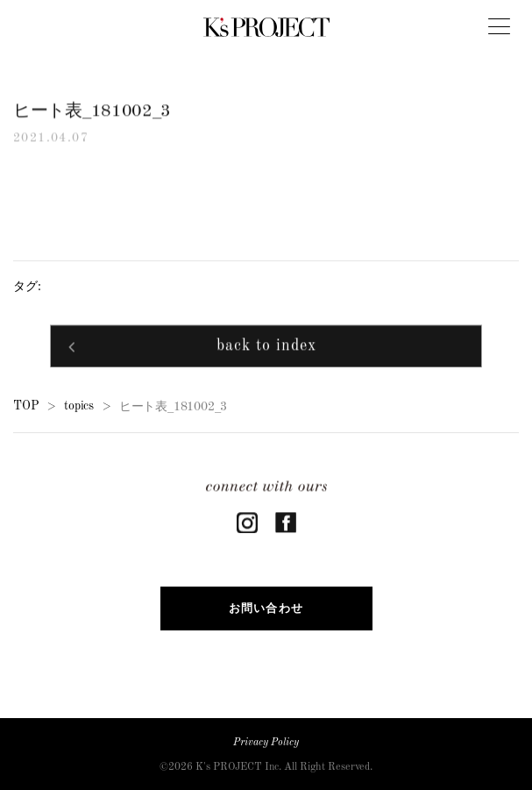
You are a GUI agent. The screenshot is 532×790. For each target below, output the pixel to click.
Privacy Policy (266, 743)
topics (79, 406)
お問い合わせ (266, 608)
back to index (266, 348)
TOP (26, 406)
